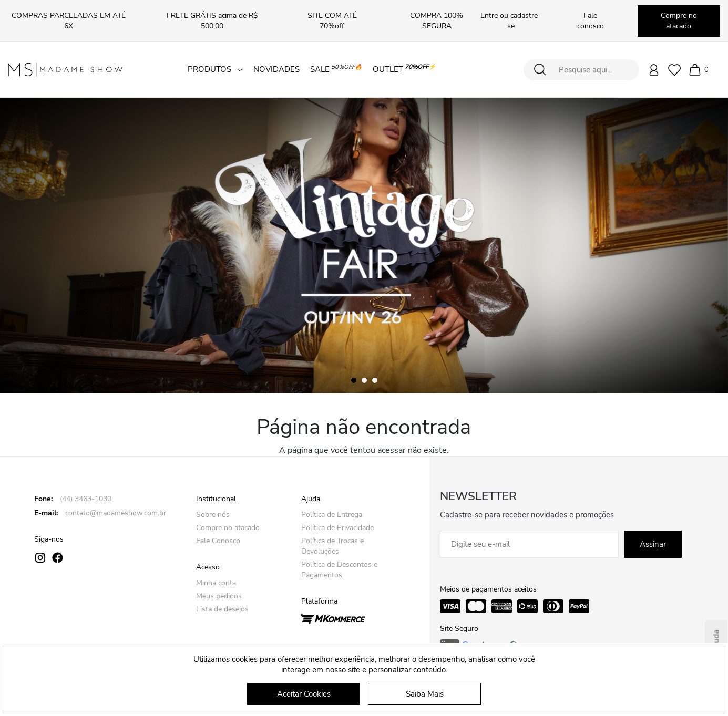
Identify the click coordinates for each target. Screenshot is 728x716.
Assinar (653, 544)
